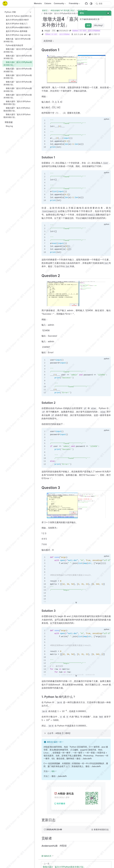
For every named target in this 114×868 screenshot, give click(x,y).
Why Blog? (99, 25)
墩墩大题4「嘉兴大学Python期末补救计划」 (18, 63)
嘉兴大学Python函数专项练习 (17, 27)
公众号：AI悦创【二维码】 (59, 733)
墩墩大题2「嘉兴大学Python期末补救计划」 (18, 50)
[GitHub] (86, 4)
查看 (88, 25)
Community (59, 4)
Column (48, 3)
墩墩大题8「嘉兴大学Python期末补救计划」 (18, 90)
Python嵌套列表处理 (13, 45)
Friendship (74, 4)
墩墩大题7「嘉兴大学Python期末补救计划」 (18, 83)
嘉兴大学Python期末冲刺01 (16, 20)
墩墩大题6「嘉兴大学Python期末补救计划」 (18, 77)
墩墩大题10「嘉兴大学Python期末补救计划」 (17, 103)
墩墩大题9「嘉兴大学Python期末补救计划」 (18, 96)
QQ (53, 771)
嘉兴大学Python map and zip (17, 35)
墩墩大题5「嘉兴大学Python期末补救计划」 (18, 70)
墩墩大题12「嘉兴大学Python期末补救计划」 (17, 116)
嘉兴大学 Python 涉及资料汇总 (18, 16)
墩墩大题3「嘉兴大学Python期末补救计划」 (18, 57)
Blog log (8, 126)
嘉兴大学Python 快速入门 (15, 24)
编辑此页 (46, 856)
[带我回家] (6, 3)
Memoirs (38, 3)
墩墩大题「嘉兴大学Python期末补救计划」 (17, 40)
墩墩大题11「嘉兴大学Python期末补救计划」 (17, 109)
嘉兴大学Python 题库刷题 (15, 31)
